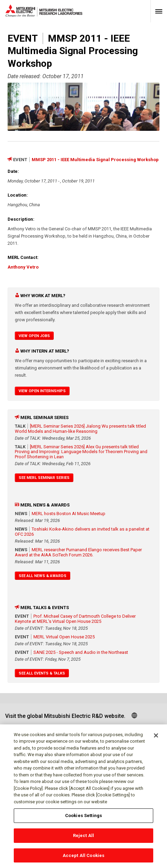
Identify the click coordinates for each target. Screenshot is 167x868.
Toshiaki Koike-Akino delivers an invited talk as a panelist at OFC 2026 (82, 532)
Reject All (83, 838)
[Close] (156, 738)
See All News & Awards (43, 576)
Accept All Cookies (83, 858)
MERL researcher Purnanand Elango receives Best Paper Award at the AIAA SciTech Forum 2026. (78, 552)
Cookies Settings (83, 818)
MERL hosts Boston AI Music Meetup (69, 514)
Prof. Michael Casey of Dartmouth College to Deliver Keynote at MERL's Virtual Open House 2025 (75, 619)
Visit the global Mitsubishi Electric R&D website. (65, 716)
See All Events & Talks (42, 673)
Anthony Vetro (23, 267)
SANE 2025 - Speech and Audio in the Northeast (81, 652)
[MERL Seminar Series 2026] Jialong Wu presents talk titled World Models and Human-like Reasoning (80, 429)
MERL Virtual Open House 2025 (64, 637)
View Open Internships (42, 391)
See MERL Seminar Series (44, 478)
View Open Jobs (34, 336)
